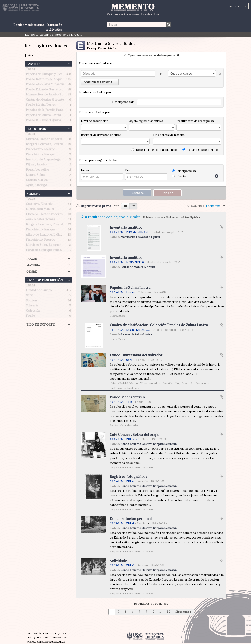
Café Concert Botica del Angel (134, 435)
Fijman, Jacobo (36, 165)
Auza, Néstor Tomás (40, 220)
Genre (32, 271)
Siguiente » (183, 612)
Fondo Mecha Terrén (41, 105)
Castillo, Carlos (37, 181)
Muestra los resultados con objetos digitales (171, 217)
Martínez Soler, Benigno (43, 246)
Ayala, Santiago (36, 186)
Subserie (32, 306)
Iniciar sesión (234, 6)
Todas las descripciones (201, 150)
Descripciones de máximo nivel (154, 150)
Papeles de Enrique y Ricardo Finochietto (55, 75)
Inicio (85, 170)
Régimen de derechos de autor (101, 135)
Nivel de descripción (45, 280)
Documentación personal (131, 519)
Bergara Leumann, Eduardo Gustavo (52, 145)
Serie (30, 296)
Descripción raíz (123, 102)
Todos (30, 70)
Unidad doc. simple (39, 291)
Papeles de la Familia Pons (44, 111)
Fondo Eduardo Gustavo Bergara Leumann (56, 90)
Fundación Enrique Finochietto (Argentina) (56, 251)
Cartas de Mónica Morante (45, 100)
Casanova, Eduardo (39, 205)
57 (168, 612)
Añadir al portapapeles (222, 227)
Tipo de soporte (40, 324)
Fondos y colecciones (29, 25)
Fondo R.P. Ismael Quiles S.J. (46, 121)
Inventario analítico (126, 227)
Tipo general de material (169, 135)
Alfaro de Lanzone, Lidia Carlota (49, 235)
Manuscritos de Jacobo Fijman (47, 95)
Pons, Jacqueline (37, 170)
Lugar (32, 258)
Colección (33, 311)
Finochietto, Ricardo (41, 150)
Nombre (33, 193)
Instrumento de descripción (195, 121)
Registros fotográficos (128, 477)
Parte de (34, 64)
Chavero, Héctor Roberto (44, 140)
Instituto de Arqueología (44, 160)
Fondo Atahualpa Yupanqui (45, 85)
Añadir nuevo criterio (100, 82)
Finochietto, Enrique (41, 155)
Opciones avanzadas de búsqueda (151, 55)
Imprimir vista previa (94, 206)
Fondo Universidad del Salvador (136, 355)
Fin (127, 170)
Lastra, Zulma (35, 176)
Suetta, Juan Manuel (40, 210)
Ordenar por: (196, 206)
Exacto (179, 176)
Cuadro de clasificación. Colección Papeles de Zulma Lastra (159, 325)
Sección (31, 301)
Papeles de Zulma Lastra (43, 116)
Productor (36, 128)
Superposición (184, 171)
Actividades (119, 561)
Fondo (30, 316)
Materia (33, 265)
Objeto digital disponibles (146, 121)
